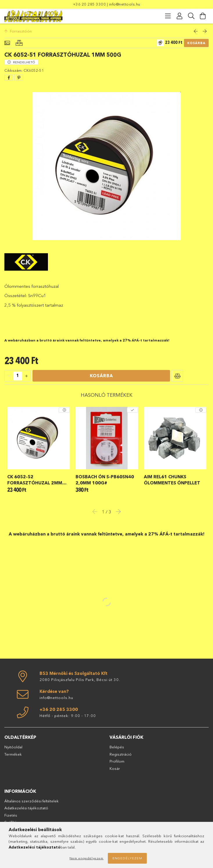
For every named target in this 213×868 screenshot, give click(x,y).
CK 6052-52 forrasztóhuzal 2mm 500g (35, 480)
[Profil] (180, 16)
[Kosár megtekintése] (203, 16)
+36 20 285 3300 (90, 4)
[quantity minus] (9, 376)
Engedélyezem (127, 858)
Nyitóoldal (13, 747)
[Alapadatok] (7, 43)
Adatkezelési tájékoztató (26, 808)
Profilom (117, 761)
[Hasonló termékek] (19, 43)
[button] (177, 376)
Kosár (115, 768)
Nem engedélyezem (86, 858)
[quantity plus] (26, 376)
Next (117, 511)
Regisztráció (121, 754)
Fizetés (11, 815)
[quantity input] (18, 376)
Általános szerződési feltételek (32, 801)
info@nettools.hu (125, 4)
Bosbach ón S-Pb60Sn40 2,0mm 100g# (105, 480)
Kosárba (196, 43)
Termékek (13, 754)
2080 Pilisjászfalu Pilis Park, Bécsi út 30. (80, 680)
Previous (96, 511)
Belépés (117, 747)
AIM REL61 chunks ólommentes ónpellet (172, 480)
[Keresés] (191, 16)
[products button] (168, 16)
